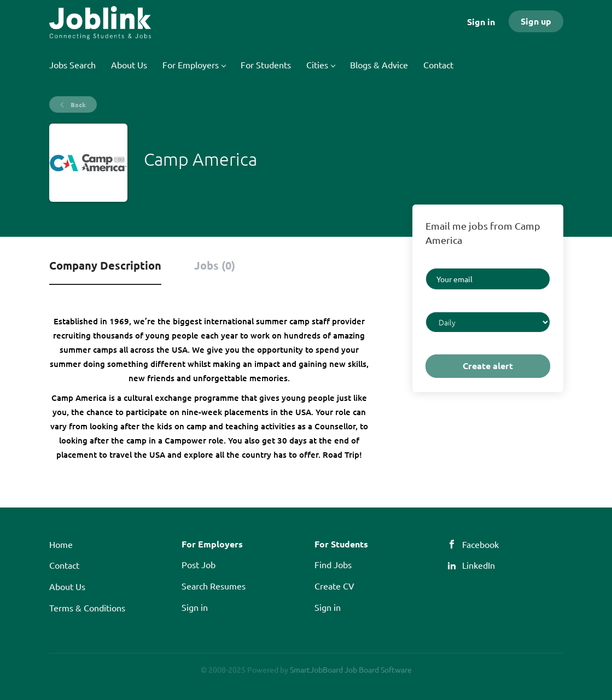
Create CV (334, 586)
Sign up (536, 21)
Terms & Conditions (87, 608)
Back (77, 104)
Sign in (481, 22)
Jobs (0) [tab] (215, 265)
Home (61, 544)
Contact (64, 565)
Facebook (480, 544)
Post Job (199, 564)
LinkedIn (479, 565)
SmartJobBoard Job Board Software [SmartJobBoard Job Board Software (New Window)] (351, 669)
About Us (67, 586)
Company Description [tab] (105, 265)
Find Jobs (333, 564)
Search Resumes (214, 586)
